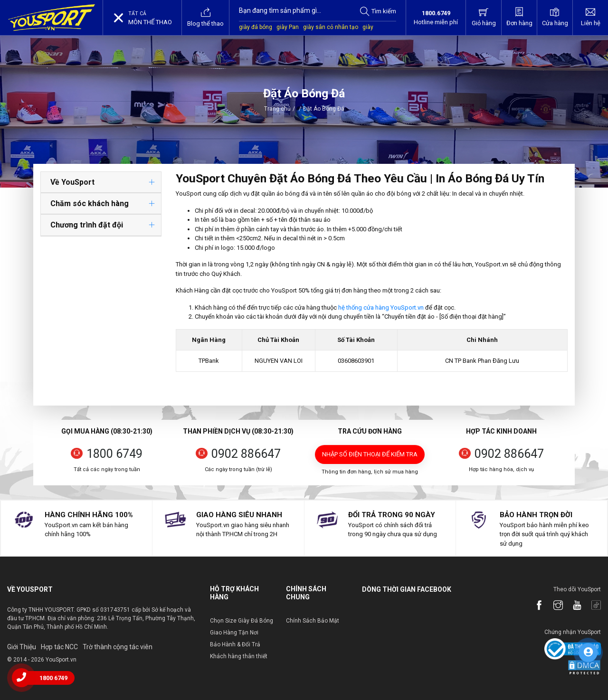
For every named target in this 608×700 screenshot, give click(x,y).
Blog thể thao (205, 17)
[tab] (101, 182)
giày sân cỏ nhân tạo (331, 27)
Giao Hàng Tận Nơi (234, 633)
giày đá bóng (256, 27)
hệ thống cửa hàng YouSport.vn (381, 307)
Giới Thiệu (22, 647)
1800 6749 (114, 454)
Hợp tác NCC (59, 647)
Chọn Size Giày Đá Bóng (242, 621)
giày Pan (288, 27)
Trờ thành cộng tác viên (118, 647)
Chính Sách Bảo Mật (313, 621)
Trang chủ (277, 109)
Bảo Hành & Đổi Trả (235, 644)
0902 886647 (246, 454)
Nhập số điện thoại (370, 454)
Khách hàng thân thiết (239, 656)
